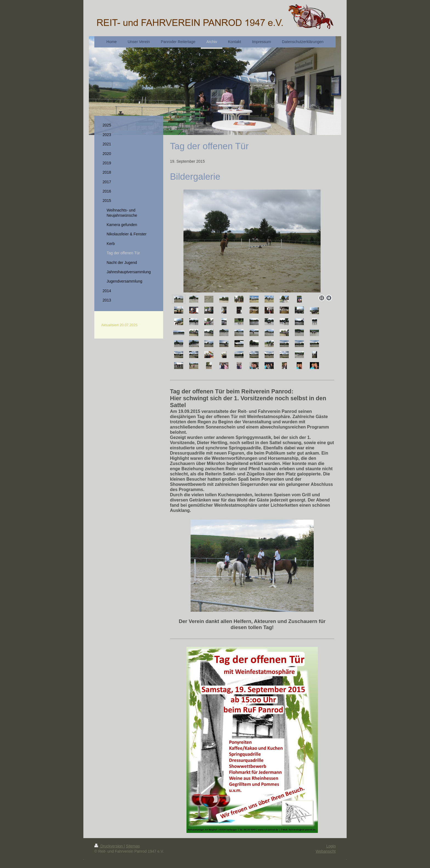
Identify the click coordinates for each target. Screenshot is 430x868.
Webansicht (326, 851)
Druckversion (109, 846)
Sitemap (133, 846)
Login (331, 846)
